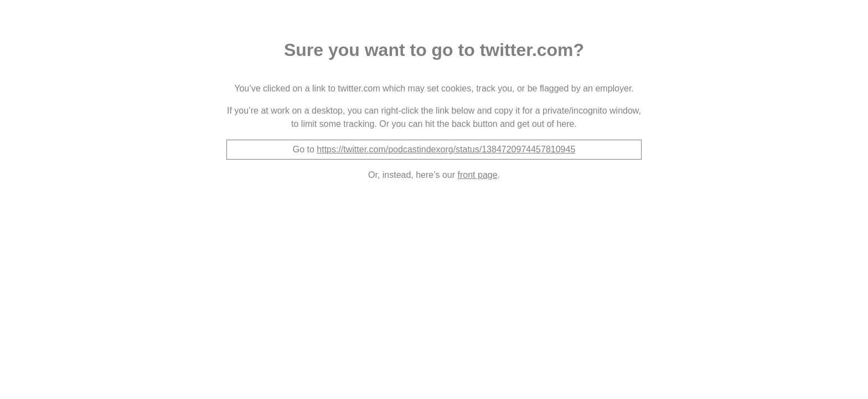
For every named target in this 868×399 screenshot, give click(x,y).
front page (478, 175)
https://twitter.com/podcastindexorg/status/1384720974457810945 (446, 149)
